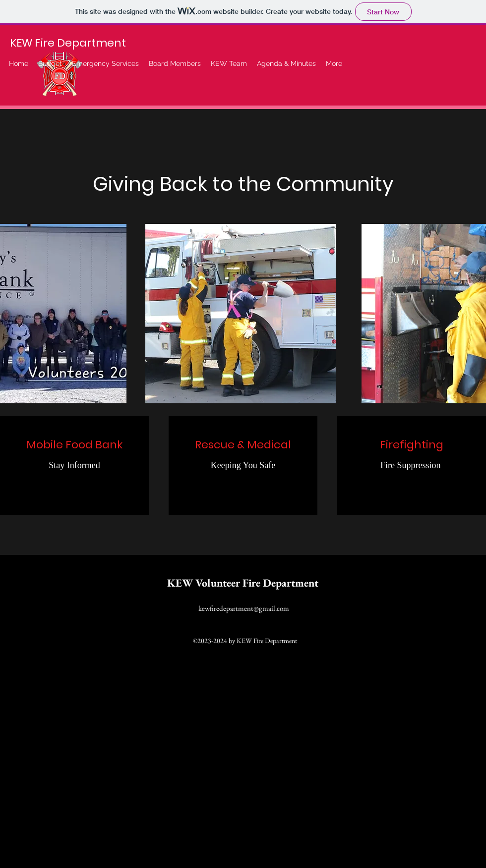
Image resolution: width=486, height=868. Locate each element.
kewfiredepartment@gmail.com (244, 608)
